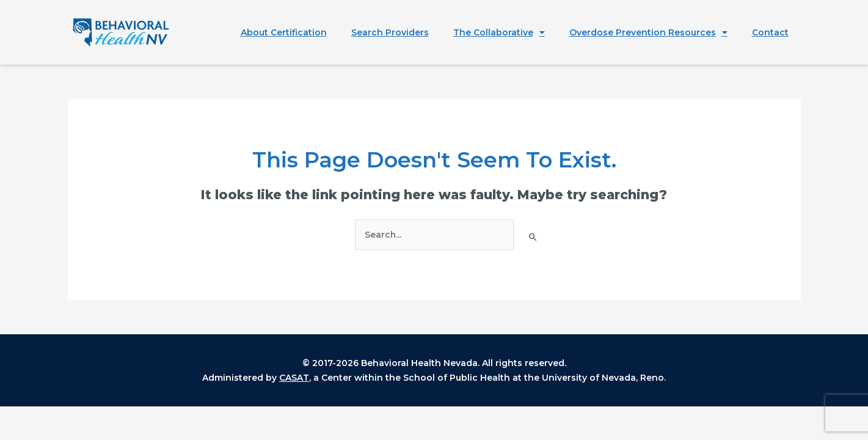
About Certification (284, 32)
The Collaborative (499, 32)
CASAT (294, 378)
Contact (770, 32)
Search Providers (390, 32)
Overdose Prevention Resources (648, 32)
